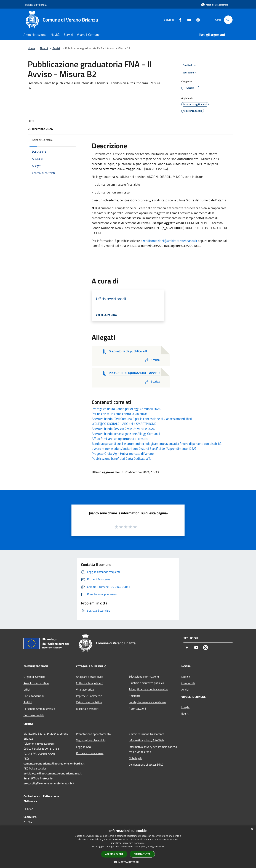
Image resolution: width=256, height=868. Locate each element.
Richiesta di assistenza (90, 753)
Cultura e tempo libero (90, 683)
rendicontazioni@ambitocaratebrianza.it (170, 241)
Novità (44, 48)
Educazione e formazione (144, 676)
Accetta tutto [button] (114, 854)
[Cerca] (228, 20)
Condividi (190, 65)
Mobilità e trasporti (88, 709)
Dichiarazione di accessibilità (146, 765)
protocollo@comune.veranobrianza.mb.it (49, 783)
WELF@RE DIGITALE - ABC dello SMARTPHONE (124, 424)
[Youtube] (188, 20)
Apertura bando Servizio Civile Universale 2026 (123, 429)
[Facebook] (179, 20)
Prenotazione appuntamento (93, 734)
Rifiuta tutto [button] (142, 854)
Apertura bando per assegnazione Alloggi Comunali (126, 434)
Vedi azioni (191, 73)
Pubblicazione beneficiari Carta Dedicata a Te (122, 459)
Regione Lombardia (35, 5)
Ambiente (135, 696)
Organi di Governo (34, 677)
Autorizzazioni (137, 708)
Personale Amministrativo (39, 709)
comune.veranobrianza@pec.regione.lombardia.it (54, 763)
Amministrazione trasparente (146, 734)
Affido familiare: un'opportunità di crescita (120, 439)
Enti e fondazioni (34, 696)
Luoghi (185, 707)
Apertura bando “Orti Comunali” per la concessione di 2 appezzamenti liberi (142, 419)
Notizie (186, 677)
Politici (28, 702)
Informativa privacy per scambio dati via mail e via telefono (153, 749)
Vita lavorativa (85, 689)
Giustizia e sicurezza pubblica (146, 683)
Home (31, 48)
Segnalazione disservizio (91, 740)
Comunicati (188, 683)
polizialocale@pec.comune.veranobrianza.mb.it (53, 773)
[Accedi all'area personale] (215, 5)
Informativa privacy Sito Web (146, 740)
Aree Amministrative (36, 683)
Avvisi (56, 48)
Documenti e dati (34, 715)
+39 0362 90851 (45, 744)
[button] (128, 862)
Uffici (27, 689)
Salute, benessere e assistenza (147, 702)
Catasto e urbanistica (89, 702)
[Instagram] (197, 20)
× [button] (252, 829)
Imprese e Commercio (89, 696)
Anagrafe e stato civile (90, 677)
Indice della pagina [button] (42, 140)
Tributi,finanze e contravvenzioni (149, 689)
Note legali (135, 758)
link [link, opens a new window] (162, 847)
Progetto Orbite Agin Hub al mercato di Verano (123, 454)
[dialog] (128, 847)
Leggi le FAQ (84, 747)
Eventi (185, 713)
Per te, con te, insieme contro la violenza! (119, 414)
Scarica (152, 360)
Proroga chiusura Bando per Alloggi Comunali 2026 (126, 409)
